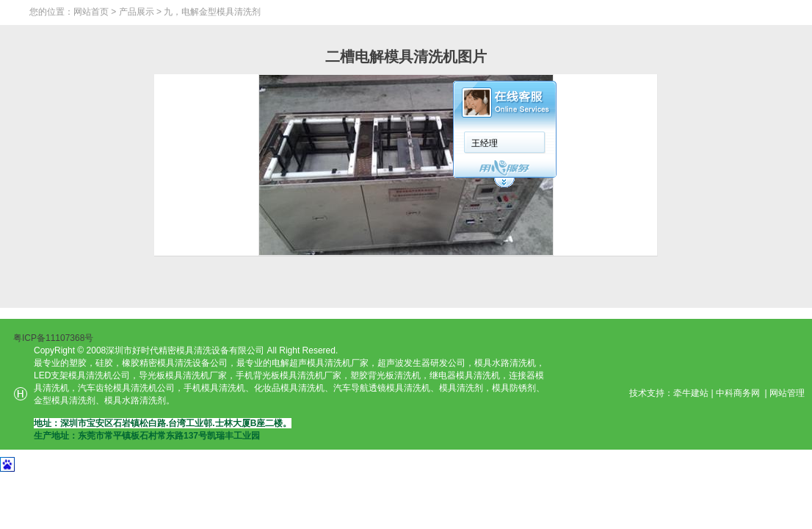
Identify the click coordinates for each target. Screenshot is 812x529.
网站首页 (91, 12)
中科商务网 (738, 393)
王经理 (485, 143)
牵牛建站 (691, 393)
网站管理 (787, 393)
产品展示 (137, 12)
